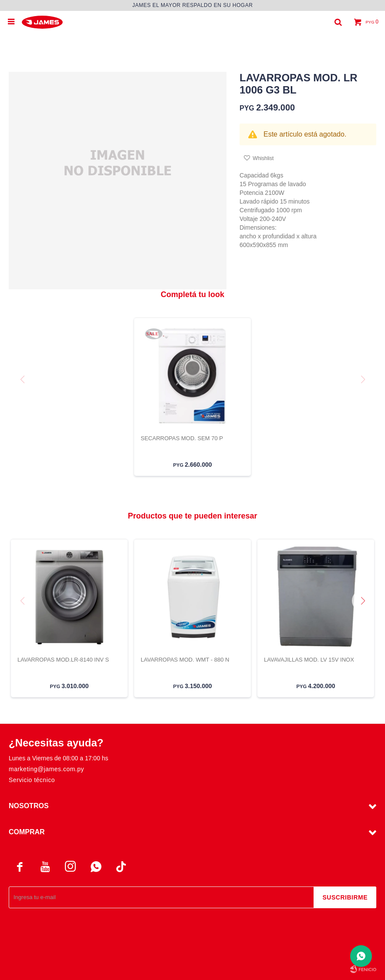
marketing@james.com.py (46, 769)
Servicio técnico (32, 780)
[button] (366, 618)
